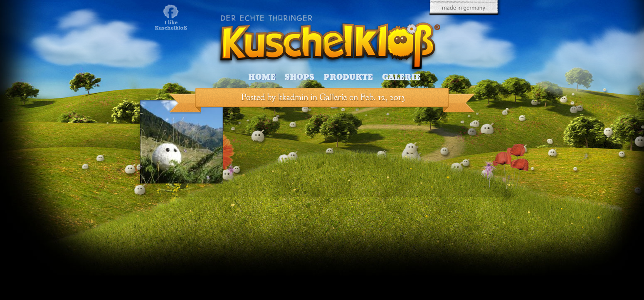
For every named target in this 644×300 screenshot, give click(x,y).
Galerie (401, 77)
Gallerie (333, 97)
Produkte (348, 77)
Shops (300, 77)
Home (262, 77)
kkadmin (293, 97)
